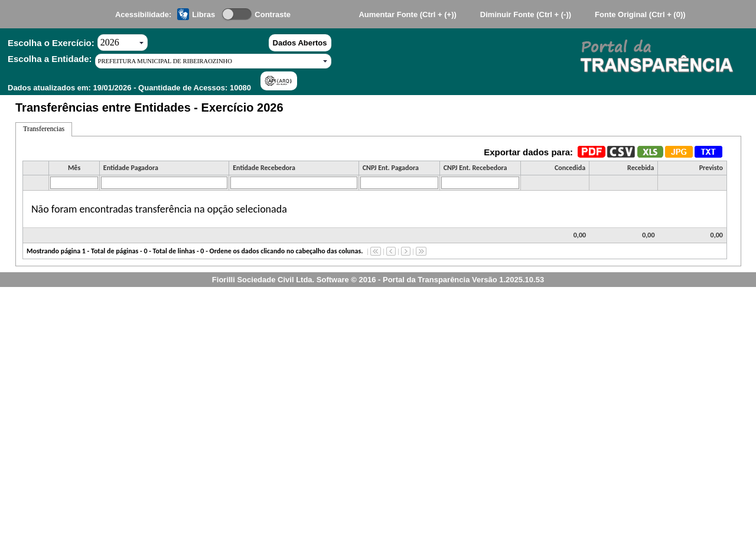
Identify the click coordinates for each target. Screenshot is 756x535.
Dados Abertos (300, 43)
